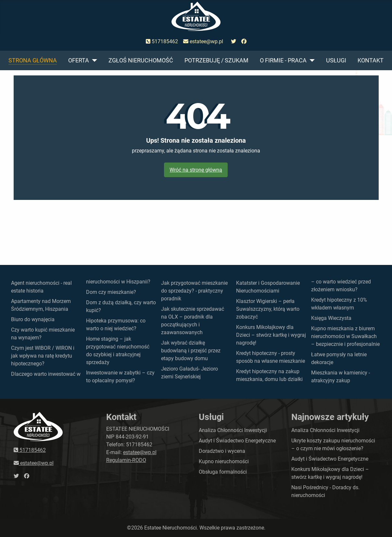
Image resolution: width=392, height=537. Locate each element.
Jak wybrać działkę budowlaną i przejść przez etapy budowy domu (191, 351)
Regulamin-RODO (126, 460)
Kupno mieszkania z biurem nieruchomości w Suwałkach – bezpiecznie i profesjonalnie (345, 336)
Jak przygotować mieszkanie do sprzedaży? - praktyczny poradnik (194, 291)
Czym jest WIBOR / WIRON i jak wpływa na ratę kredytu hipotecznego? (43, 356)
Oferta (79, 60)
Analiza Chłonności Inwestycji (233, 430)
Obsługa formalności (223, 472)
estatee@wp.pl (203, 41)
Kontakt (371, 60)
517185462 (162, 41)
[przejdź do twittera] (234, 42)
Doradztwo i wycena (222, 451)
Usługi (336, 60)
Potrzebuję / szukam (216, 60)
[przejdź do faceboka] (244, 42)
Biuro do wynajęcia (33, 319)
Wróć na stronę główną (196, 170)
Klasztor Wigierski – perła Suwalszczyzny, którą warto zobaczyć (268, 309)
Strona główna (33, 60)
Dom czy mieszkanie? (111, 292)
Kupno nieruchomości (224, 461)
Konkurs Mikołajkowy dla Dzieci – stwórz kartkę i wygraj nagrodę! (271, 335)
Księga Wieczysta (331, 318)
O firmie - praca (283, 60)
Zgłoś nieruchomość (141, 60)
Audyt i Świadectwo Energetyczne (237, 441)
